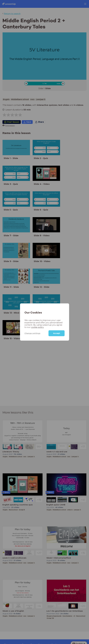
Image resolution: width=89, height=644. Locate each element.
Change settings (32, 333)
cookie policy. (38, 327)
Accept (57, 333)
